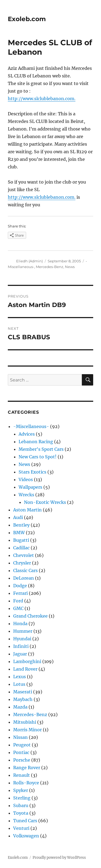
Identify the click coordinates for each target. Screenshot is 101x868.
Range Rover (27, 768)
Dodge (20, 586)
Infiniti (21, 646)
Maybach (23, 699)
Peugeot (22, 745)
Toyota (21, 813)
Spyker (21, 790)
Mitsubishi (25, 722)
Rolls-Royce (26, 783)
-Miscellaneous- (31, 426)
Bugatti (21, 540)
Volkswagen (26, 836)
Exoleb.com (27, 19)
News (70, 267)
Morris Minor (27, 730)
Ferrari (20, 593)
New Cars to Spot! (38, 457)
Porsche (22, 760)
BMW (19, 533)
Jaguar (20, 654)
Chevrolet (24, 555)
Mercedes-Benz (50, 267)
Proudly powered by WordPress (59, 858)
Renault (22, 775)
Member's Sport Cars (41, 449)
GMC (18, 608)
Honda (20, 624)
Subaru (21, 805)
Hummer (23, 631)
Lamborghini (27, 661)
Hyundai (22, 639)
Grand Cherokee (30, 616)
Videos (26, 479)
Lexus (20, 677)
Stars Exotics (32, 472)
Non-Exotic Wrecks (45, 502)
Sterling (22, 798)
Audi (18, 517)
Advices (27, 434)
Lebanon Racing (36, 442)
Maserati (23, 692)
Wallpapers (30, 487)
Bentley (21, 525)
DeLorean (24, 578)
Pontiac (21, 752)
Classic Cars (25, 570)
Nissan (20, 737)
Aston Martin (27, 510)
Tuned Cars (25, 821)
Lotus (19, 684)
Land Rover (25, 669)
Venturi (21, 828)
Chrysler (22, 563)
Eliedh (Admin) (29, 261)
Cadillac (21, 548)
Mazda (20, 707)
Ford (18, 601)
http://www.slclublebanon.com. (42, 99)
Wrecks (26, 495)
